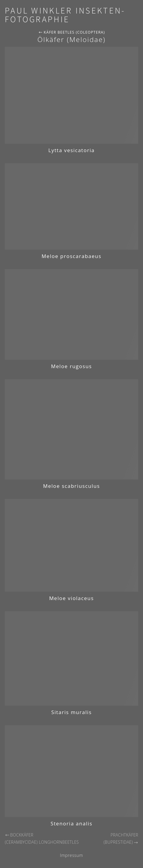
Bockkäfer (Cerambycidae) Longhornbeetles (42, 839)
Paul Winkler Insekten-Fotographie (65, 15)
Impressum (71, 855)
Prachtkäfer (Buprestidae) (121, 839)
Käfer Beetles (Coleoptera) (72, 32)
